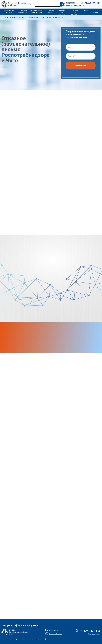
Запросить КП (81, 66)
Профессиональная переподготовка (37, 11)
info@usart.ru (71, 3)
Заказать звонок (94, 634)
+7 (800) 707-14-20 (92, 3)
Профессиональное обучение (9, 11)
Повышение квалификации (23, 11)
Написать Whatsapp (74, 5)
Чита (29, 4)
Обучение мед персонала (62, 13)
